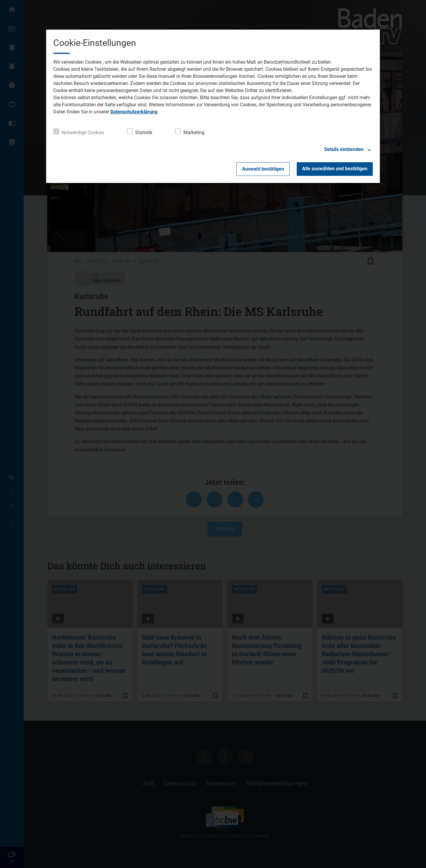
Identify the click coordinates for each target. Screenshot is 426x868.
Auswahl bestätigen (263, 169)
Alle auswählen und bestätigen (335, 169)
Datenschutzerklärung (134, 112)
